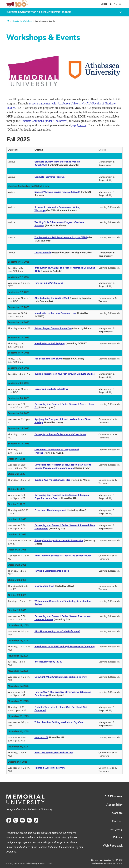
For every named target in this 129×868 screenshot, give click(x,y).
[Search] (116, 4)
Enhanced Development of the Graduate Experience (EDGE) (39, 12)
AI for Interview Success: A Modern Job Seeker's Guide (63, 556)
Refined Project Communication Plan (53, 328)
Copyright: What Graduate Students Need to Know (61, 677)
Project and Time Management (50, 510)
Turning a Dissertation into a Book (52, 571)
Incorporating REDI (44, 586)
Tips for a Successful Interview (50, 768)
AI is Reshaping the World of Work (52, 298)
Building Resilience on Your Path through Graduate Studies (64, 374)
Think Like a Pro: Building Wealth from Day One (59, 722)
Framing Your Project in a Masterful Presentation (59, 541)
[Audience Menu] (111, 4)
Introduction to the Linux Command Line (55, 313)
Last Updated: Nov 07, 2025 (111, 860)
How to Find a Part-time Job (49, 283)
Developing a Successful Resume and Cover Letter (60, 434)
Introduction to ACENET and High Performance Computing (65, 647)
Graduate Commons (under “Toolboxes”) (44, 121)
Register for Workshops (22, 21)
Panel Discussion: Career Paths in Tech (54, 753)
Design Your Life (43, 253)
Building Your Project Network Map (52, 480)
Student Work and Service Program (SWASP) (57, 192)
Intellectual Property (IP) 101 (49, 662)
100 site (23, 4)
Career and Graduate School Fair (51, 389)
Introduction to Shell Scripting (50, 344)
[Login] (104, 4)
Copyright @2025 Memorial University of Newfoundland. (29, 863)
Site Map (95, 860)
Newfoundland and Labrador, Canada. (107, 863)
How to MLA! (41, 738)
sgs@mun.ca (79, 125)
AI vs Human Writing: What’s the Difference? (57, 631)
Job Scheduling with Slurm (48, 359)
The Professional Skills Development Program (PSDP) (61, 238)
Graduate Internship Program (50, 177)
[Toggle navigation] (120, 4)
